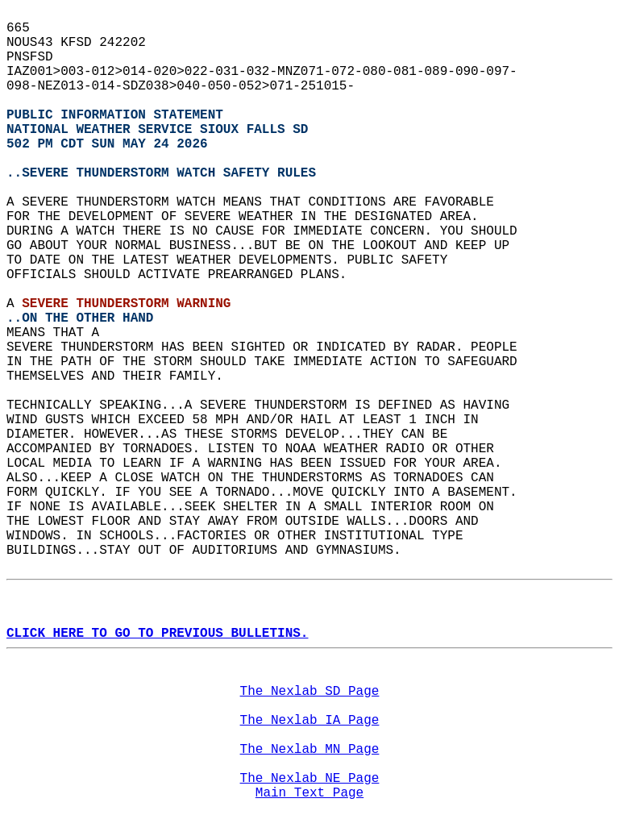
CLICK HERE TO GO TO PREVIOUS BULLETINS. (157, 634)
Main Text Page (309, 793)
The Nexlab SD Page (310, 692)
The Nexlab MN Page (310, 750)
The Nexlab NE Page (310, 779)
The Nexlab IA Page (310, 721)
